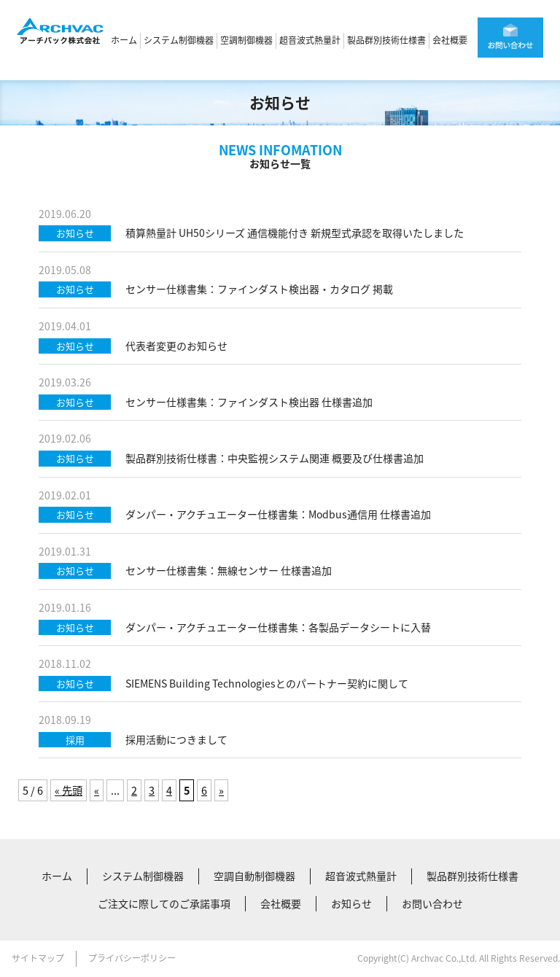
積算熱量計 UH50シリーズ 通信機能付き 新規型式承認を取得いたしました (295, 233)
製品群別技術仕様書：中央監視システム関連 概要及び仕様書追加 (275, 458)
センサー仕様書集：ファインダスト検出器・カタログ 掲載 (259, 289)
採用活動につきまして (176, 739)
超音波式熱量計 (310, 40)
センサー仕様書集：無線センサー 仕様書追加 (229, 570)
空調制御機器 (246, 40)
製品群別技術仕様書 (386, 40)
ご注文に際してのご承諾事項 (164, 903)
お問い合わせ (432, 903)
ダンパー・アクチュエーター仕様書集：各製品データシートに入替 (278, 627)
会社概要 (450, 40)
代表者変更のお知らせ (176, 346)
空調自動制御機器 (254, 876)
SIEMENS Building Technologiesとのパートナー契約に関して (267, 683)
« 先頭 (69, 790)
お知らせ (351, 903)
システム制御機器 (179, 40)
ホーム (124, 40)
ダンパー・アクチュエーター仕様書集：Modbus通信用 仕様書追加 (278, 514)
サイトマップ (38, 958)
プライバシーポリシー (132, 958)
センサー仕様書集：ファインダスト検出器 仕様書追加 (249, 402)
